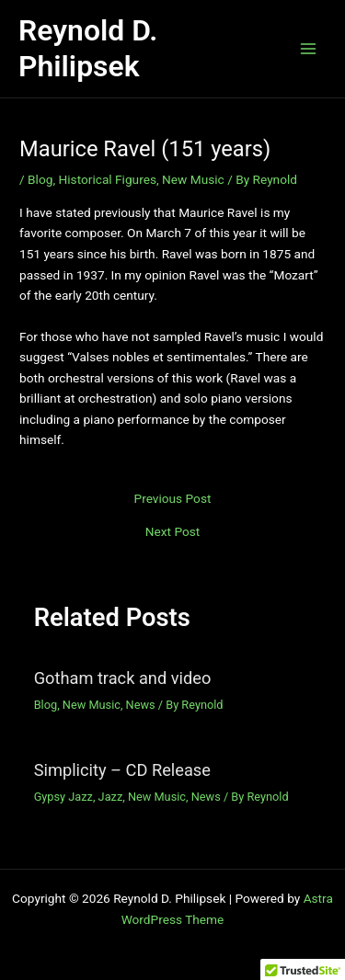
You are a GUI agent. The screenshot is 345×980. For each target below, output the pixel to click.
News (141, 705)
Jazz (111, 797)
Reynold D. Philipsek (88, 48)
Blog (40, 179)
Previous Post (173, 499)
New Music (193, 179)
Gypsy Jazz (63, 797)
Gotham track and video (123, 678)
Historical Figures (108, 179)
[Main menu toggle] (309, 49)
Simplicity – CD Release (122, 770)
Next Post (173, 532)
